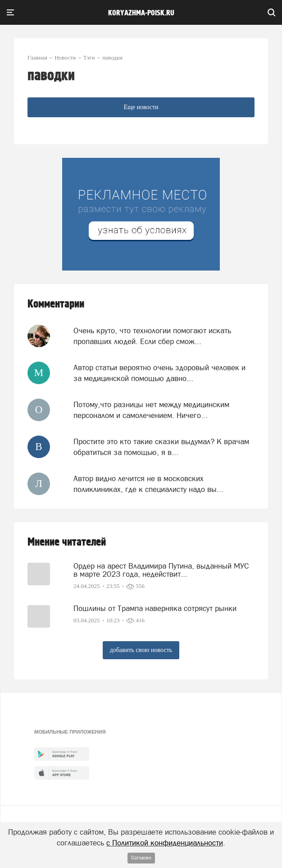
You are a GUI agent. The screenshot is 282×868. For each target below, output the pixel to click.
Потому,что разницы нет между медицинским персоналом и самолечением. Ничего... (151, 410)
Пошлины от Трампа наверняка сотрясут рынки (155, 608)
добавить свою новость (141, 650)
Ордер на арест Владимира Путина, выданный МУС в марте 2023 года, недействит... (161, 570)
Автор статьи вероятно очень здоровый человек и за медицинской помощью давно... (159, 373)
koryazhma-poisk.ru (141, 13)
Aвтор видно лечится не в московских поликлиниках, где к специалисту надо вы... (148, 484)
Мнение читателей (67, 542)
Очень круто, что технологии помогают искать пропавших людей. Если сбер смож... (152, 336)
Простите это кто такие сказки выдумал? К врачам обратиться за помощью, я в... (161, 447)
